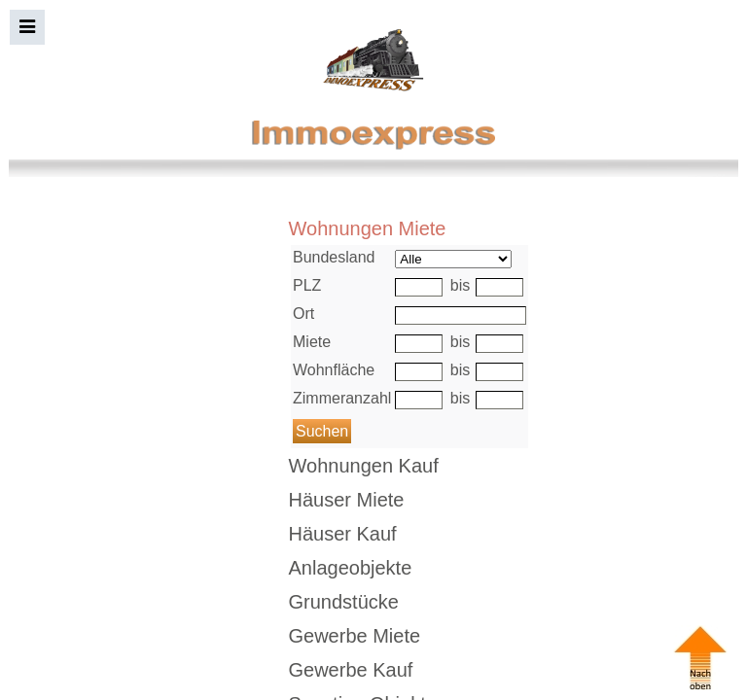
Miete (312, 342)
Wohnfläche (334, 370)
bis (460, 285)
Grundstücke (344, 602)
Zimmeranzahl (342, 398)
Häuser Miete (347, 500)
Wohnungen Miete (368, 228)
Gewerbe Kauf (351, 670)
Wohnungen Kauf (364, 466)
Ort (303, 314)
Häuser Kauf (343, 534)
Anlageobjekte (351, 568)
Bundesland (334, 257)
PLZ (307, 285)
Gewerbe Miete (355, 636)
